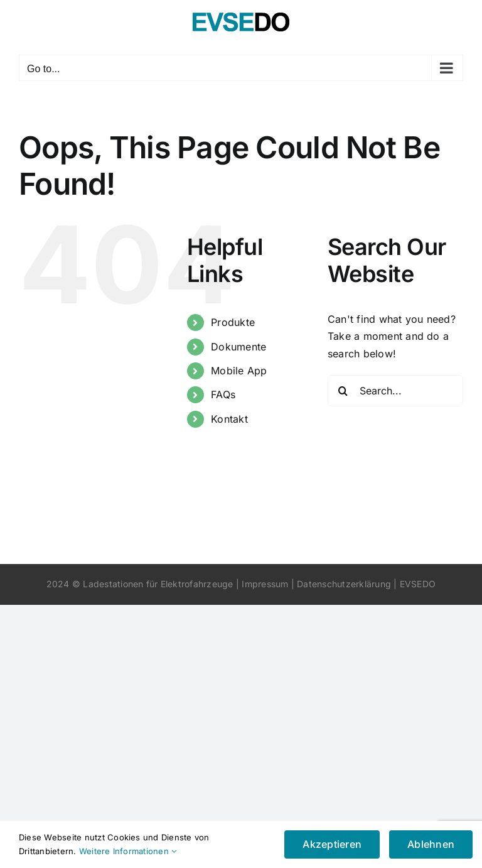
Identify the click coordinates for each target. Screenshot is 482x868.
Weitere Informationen (128, 851)
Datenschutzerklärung (344, 584)
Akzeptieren (332, 844)
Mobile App (239, 371)
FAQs (223, 394)
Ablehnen (431, 844)
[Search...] (395, 391)
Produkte (233, 322)
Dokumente (238, 347)
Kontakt (229, 419)
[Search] (343, 391)
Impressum (265, 584)
